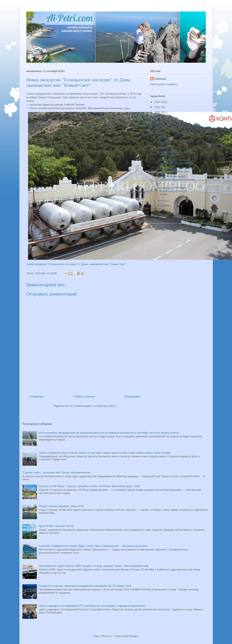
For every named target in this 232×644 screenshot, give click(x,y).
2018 (158, 122)
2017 (158, 127)
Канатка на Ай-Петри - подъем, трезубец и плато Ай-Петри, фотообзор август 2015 (89, 486)
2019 (158, 117)
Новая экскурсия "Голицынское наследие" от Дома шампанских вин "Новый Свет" (76, 264)
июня (161, 211)
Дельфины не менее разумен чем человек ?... (175, 153)
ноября (162, 142)
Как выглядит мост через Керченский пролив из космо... (172, 191)
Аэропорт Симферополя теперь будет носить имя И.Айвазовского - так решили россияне (93, 546)
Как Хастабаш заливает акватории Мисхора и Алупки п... (176, 180)
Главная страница (84, 396)
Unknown (160, 79)
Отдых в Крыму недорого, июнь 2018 (61, 506)
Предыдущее (132, 396)
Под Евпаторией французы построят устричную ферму (175, 161)
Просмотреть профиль (164, 84)
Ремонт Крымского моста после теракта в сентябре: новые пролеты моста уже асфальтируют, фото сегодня (105, 453)
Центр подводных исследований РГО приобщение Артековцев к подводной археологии (92, 606)
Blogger (133, 636)
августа (162, 201)
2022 (158, 102)
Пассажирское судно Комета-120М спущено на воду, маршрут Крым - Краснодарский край (94, 566)
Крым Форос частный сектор (56, 526)
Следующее (37, 396)
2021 (158, 107)
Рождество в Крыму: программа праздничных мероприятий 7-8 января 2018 (85, 586)
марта (161, 216)
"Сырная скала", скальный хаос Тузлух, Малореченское (56, 472)
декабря (163, 137)
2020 (158, 112)
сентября (163, 147)
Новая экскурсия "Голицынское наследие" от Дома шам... (176, 170)
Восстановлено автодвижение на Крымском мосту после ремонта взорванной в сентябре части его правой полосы (109, 433)
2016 (158, 133)
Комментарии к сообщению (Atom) (95, 406)
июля (161, 206)
